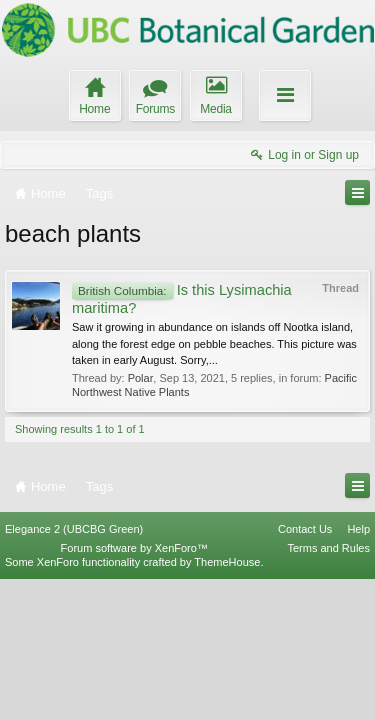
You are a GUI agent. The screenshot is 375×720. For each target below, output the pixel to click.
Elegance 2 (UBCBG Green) (74, 669)
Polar (141, 378)
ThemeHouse (227, 703)
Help (358, 669)
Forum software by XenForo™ (134, 689)
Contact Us (305, 669)
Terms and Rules (328, 689)
